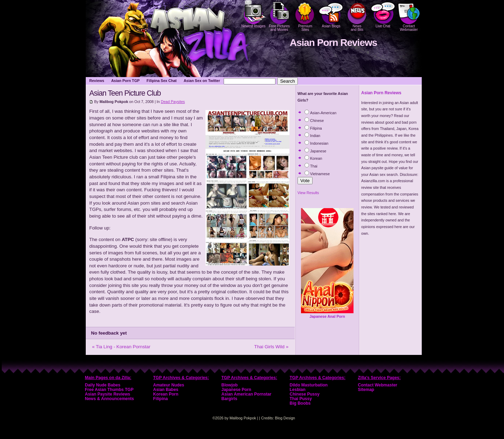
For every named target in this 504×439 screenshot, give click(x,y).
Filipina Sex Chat (162, 81)
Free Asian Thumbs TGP (109, 390)
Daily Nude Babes (103, 385)
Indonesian (316, 143)
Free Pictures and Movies (279, 16)
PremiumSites (305, 16)
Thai (311, 166)
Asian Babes (166, 390)
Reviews (97, 81)
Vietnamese (317, 174)
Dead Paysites (173, 102)
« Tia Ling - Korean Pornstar (121, 347)
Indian (312, 136)
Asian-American (320, 113)
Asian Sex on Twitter (202, 81)
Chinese (314, 121)
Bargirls (229, 399)
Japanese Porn (236, 390)
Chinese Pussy (305, 394)
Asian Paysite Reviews (108, 394)
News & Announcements (110, 399)
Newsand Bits (357, 16)
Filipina (313, 128)
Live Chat (383, 14)
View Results (308, 193)
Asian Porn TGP (125, 81)
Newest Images (253, 14)
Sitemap (366, 390)
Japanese (315, 151)
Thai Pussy (301, 399)
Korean (313, 158)
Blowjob (230, 385)
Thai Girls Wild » (271, 347)
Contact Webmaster (409, 16)
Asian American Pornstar (247, 394)
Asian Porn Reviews (334, 43)
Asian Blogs (331, 14)
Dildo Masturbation (309, 385)
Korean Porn (166, 394)
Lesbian (298, 390)
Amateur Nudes (169, 385)
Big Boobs (300, 403)
